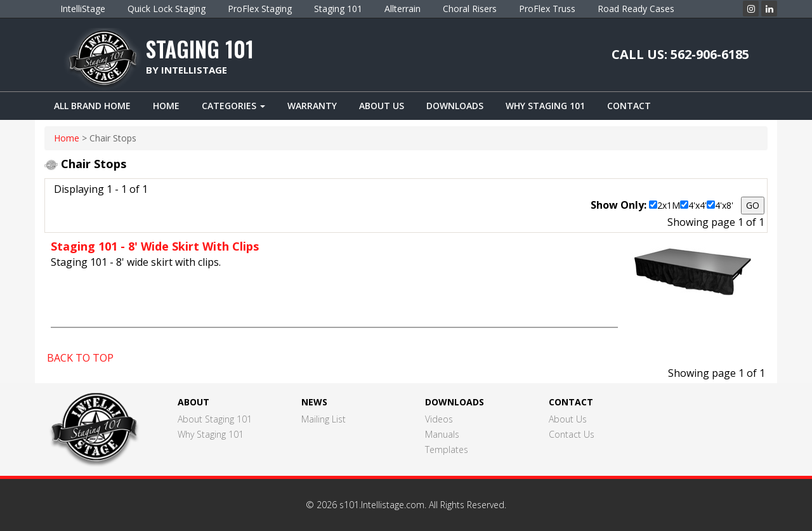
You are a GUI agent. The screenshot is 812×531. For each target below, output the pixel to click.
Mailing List (324, 419)
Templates (447, 449)
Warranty (312, 106)
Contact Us (572, 434)
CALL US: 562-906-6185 (680, 54)
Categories (233, 106)
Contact (629, 106)
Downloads (455, 106)
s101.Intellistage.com (382, 505)
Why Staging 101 (545, 106)
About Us (382, 106)
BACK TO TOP (80, 358)
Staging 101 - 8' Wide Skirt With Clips (155, 246)
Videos (439, 419)
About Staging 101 (215, 419)
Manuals (442, 434)
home (67, 138)
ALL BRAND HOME (92, 106)
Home (166, 106)
